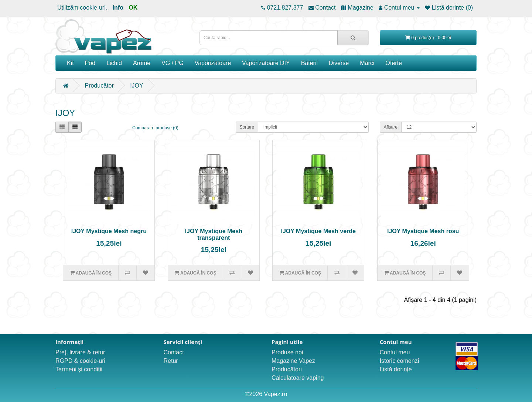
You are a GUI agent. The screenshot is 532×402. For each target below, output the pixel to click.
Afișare (391, 127)
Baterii (309, 63)
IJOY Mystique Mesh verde (318, 231)
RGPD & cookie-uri (80, 361)
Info (118, 8)
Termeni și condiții (79, 369)
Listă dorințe (396, 369)
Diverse (339, 63)
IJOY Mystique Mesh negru (109, 231)
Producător (99, 86)
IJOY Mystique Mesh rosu (423, 231)
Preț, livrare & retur (80, 352)
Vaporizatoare (213, 63)
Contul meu (395, 352)
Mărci (367, 63)
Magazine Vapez (293, 361)
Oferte (393, 63)
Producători (287, 369)
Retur (171, 361)
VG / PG (173, 63)
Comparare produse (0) (155, 128)
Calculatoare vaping (298, 378)
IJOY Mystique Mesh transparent (214, 234)
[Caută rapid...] (353, 38)
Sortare (247, 127)
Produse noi (287, 352)
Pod (90, 63)
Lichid (114, 63)
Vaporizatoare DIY (266, 63)
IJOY (137, 86)
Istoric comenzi (400, 361)
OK (133, 8)
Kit (70, 63)
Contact (174, 352)
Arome (142, 63)
